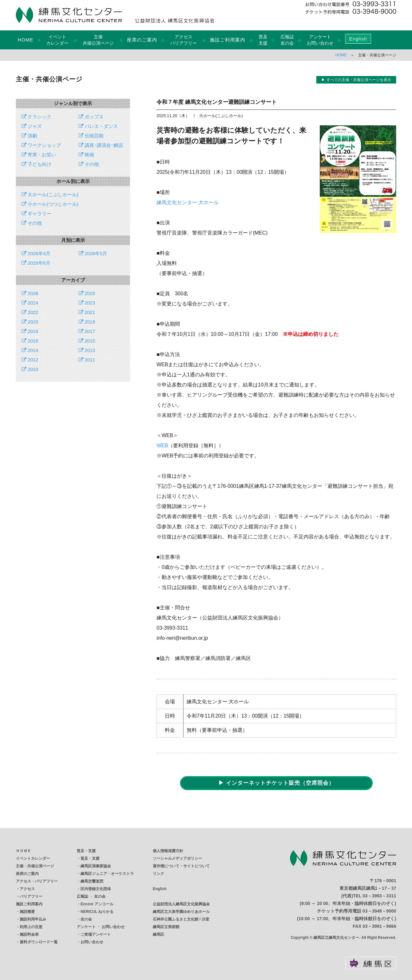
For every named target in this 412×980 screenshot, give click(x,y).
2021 (87, 312)
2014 (30, 350)
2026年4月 (36, 253)
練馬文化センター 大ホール (188, 202)
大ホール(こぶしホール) (50, 195)
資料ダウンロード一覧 (39, 942)
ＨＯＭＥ (23, 851)
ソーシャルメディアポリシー (177, 858)
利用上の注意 (31, 927)
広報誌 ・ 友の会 (91, 896)
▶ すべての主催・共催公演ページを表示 (356, 80)
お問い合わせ (92, 942)
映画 (86, 155)
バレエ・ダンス (98, 126)
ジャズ (32, 126)
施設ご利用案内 (228, 40)
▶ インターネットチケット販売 (276, 783)
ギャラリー (36, 214)
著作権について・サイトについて (181, 866)
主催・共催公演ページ (35, 866)
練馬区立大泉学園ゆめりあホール (181, 912)
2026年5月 (93, 253)
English (358, 39)
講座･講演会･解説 (101, 145)
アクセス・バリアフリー (37, 881)
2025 (87, 293)
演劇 (29, 136)
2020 (30, 322)
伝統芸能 (91, 136)
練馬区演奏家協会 (96, 866)
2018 (30, 331)
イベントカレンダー (33, 858)
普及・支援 (86, 851)
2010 (30, 369)
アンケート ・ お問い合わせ (101, 927)
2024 (30, 303)
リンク (158, 874)
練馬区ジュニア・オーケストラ (107, 874)
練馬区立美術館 (166, 927)
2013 (87, 350)
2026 (30, 293)
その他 (89, 164)
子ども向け (36, 164)
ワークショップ (41, 145)
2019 (87, 322)
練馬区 (158, 934)
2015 (87, 341)
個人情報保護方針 (168, 851)
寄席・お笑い (39, 155)
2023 (87, 303)
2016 (30, 341)
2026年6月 (36, 263)
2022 (30, 312)
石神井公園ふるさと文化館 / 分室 (181, 919)
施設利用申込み (33, 919)
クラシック (36, 117)
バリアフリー (31, 896)
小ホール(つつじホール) (50, 204)
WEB (162, 446)
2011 (87, 360)
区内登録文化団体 (96, 889)
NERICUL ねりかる (97, 912)
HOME (26, 40)
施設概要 (27, 912)
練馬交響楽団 (92, 881)
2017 (87, 331)
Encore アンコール (97, 904)
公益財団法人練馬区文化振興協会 (181, 904)
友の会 (86, 919)
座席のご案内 (142, 40)
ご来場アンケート (96, 934)
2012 (30, 360)
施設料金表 (29, 934)
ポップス (91, 117)
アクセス (27, 889)
